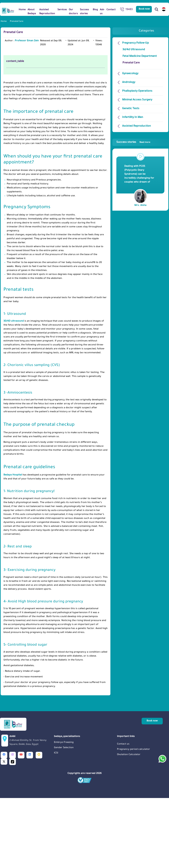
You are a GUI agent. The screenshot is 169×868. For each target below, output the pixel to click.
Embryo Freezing (64, 812)
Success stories (133, 142)
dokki (31, 810)
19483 (126, 10)
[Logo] (8, 11)
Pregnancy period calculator (134, 819)
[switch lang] (164, 9)
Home (4, 21)
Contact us (123, 814)
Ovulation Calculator (129, 824)
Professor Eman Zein (27, 41)
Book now (144, 9)
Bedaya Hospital (13, 545)
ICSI (56, 823)
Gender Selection (64, 817)
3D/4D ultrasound (14, 391)
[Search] (156, 9)
